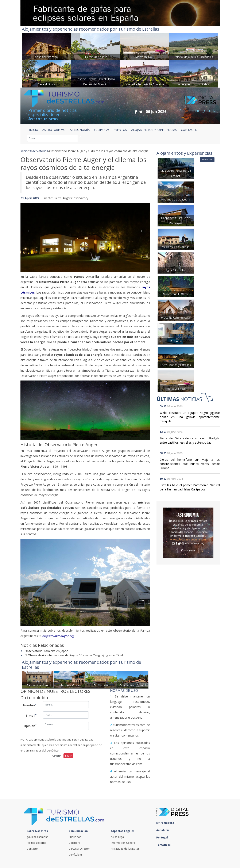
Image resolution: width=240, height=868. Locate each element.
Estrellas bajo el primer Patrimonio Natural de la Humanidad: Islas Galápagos (190, 487)
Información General (123, 843)
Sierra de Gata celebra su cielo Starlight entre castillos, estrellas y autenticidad (190, 440)
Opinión (30, 726)
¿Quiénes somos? (37, 837)
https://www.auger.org (58, 636)
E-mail (31, 715)
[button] (30, 233)
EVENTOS (120, 130)
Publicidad (75, 837)
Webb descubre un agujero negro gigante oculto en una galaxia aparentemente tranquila (190, 417)
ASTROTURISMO (54, 130)
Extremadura (166, 823)
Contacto (32, 849)
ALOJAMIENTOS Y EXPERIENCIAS (154, 130)
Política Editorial (36, 843)
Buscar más (207, 160)
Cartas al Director (79, 849)
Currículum (75, 855)
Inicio (34, 130)
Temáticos (164, 845)
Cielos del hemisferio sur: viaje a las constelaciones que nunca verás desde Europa (190, 464)
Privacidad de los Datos (125, 849)
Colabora (74, 843)
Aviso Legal (118, 837)
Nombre (30, 705)
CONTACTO (189, 130)
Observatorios (38, 151)
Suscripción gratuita (198, 111)
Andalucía (164, 830)
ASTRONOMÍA (80, 130)
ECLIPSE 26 (102, 130)
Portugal (163, 838)
